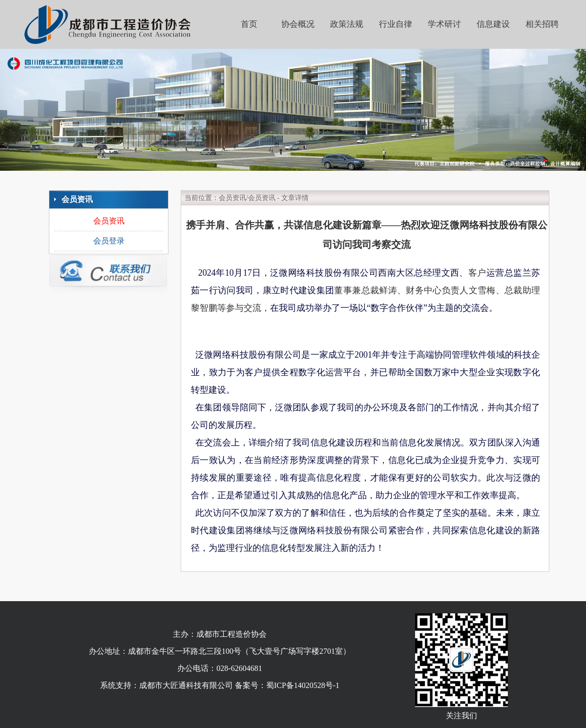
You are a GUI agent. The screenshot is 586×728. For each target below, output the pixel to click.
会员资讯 (109, 221)
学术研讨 (444, 24)
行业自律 (396, 24)
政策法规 (347, 24)
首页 (249, 24)
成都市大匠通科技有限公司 (186, 685)
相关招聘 (542, 24)
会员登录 (109, 241)
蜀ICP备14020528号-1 (303, 685)
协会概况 (298, 24)
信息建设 (493, 24)
